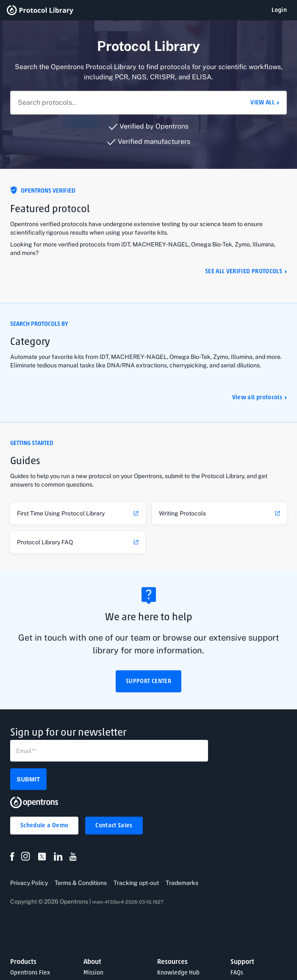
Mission (93, 973)
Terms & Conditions (81, 883)
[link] (78, 513)
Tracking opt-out (136, 883)
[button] (279, 10)
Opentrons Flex (30, 973)
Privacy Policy (29, 883)
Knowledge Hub (178, 973)
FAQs (237, 973)
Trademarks (182, 883)
